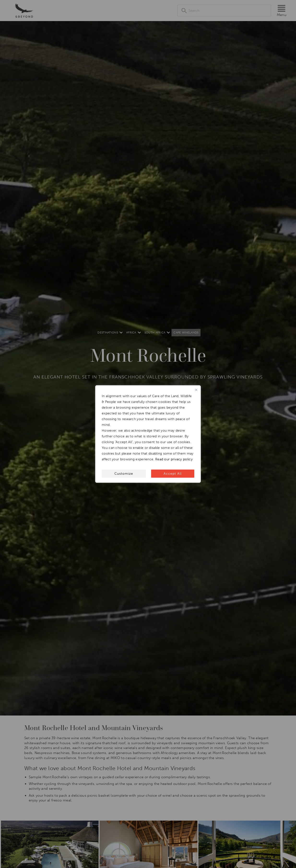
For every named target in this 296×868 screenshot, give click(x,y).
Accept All (173, 474)
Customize (124, 474)
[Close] (196, 390)
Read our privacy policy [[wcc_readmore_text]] (174, 459)
